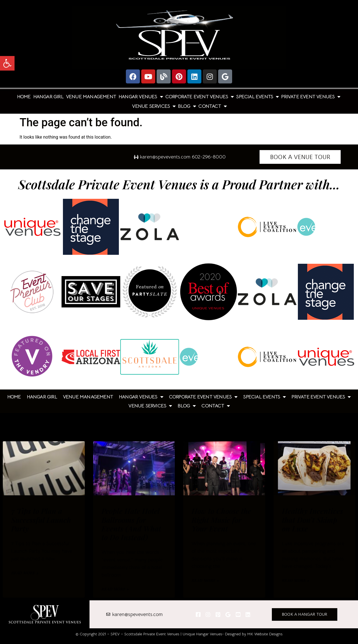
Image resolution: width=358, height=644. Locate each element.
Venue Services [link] (154, 106)
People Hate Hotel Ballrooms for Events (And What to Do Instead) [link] (131, 524)
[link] (7, 63)
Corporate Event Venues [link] (200, 97)
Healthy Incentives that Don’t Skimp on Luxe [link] (313, 520)
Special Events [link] (257, 97)
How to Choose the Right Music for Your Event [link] (221, 520)
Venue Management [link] (91, 97)
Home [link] (24, 97)
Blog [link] (187, 106)
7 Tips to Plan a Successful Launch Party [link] (41, 520)
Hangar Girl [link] (48, 97)
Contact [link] (212, 106)
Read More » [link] (25, 573)
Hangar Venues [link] (141, 97)
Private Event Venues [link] (311, 97)
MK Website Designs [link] (265, 634)
